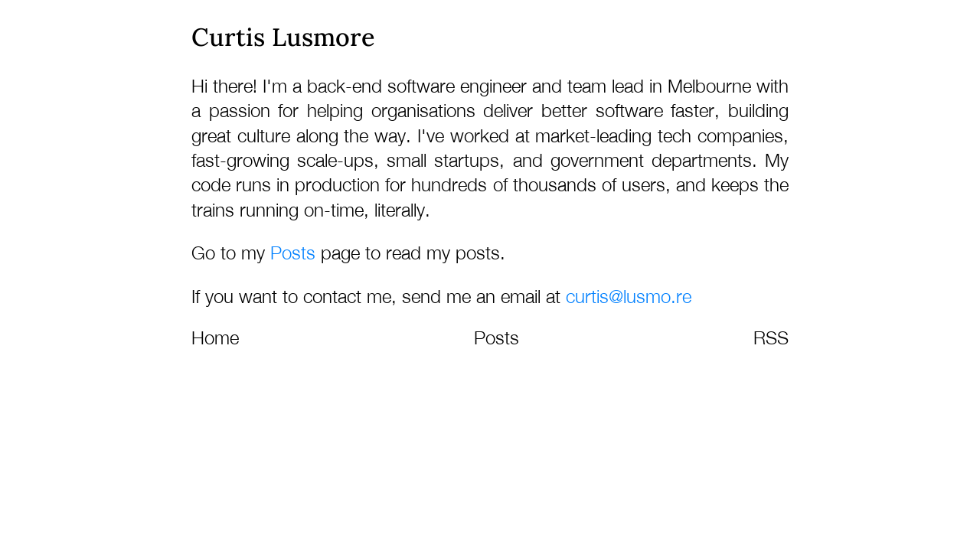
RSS (771, 337)
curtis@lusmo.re (629, 296)
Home (215, 337)
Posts (293, 253)
